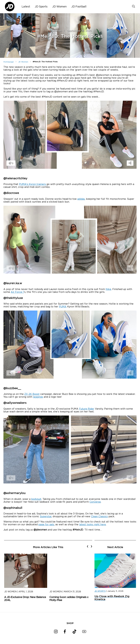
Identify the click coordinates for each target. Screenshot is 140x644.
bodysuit (36, 499)
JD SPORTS (100, 591)
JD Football (79, 7)
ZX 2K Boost (32, 394)
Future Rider (87, 409)
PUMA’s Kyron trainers (33, 184)
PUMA (63, 307)
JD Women (59, 7)
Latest (26, 7)
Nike (108, 289)
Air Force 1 (17, 292)
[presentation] (88, 546)
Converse (95, 502)
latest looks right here (92, 525)
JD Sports (41, 7)
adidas (81, 199)
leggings (38, 397)
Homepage (9, 62)
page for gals (46, 525)
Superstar (46, 517)
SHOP (70, 623)
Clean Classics (99, 517)
